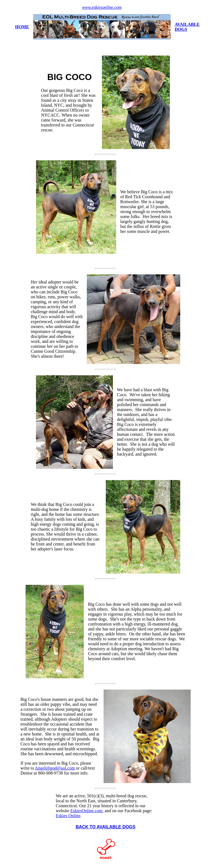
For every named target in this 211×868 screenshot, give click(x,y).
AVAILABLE (187, 24)
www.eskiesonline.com (102, 7)
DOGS (181, 29)
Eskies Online (68, 816)
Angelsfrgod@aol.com (55, 768)
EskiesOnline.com (86, 811)
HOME (22, 27)
